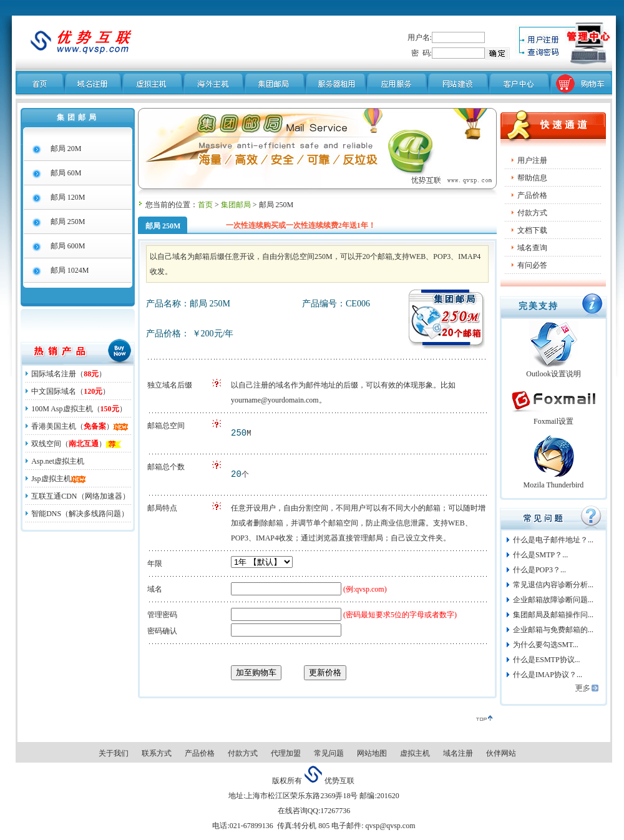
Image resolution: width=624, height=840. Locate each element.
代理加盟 (286, 753)
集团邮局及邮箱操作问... (553, 615)
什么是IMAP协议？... (548, 675)
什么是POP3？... (539, 570)
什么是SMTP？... (540, 555)
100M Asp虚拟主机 (62, 409)
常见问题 (329, 753)
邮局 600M (68, 246)
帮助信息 (532, 178)
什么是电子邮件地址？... (553, 540)
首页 (205, 205)
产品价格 (200, 753)
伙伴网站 (501, 753)
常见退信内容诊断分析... (553, 585)
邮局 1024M (70, 270)
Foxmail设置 (553, 421)
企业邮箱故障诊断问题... (553, 600)
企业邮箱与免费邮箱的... (553, 630)
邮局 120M (68, 197)
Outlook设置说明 (553, 374)
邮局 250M (68, 222)
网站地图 (372, 753)
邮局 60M (66, 173)
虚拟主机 (415, 753)
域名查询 (532, 248)
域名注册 (458, 753)
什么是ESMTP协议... (547, 660)
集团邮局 (236, 205)
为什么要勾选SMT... (546, 645)
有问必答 (532, 265)
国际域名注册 (54, 374)
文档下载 (532, 230)
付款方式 (532, 213)
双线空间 (46, 444)
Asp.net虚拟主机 (58, 461)
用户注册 (532, 160)
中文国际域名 (54, 391)
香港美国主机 (54, 426)
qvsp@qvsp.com (389, 826)
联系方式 (157, 753)
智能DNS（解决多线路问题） (80, 514)
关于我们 (114, 753)
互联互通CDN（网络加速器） (80, 496)
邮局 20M (66, 149)
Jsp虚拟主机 (51, 479)
